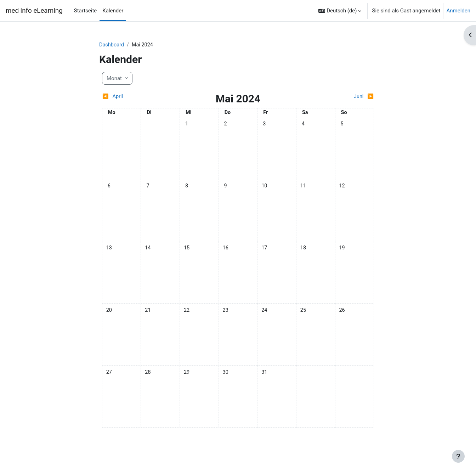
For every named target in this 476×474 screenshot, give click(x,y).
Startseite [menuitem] (86, 11)
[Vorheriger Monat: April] (136, 97)
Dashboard (112, 45)
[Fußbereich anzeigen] (458, 456)
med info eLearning (34, 11)
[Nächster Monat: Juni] (340, 97)
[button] (340, 11)
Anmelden (458, 11)
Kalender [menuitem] (113, 11)
